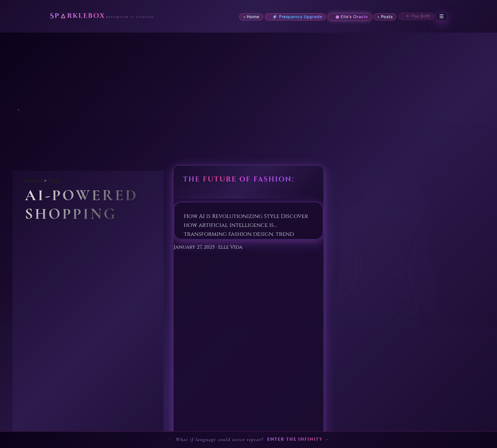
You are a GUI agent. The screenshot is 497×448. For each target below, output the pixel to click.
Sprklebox (89, 16)
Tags (55, 181)
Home (34, 181)
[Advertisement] (248, 91)
